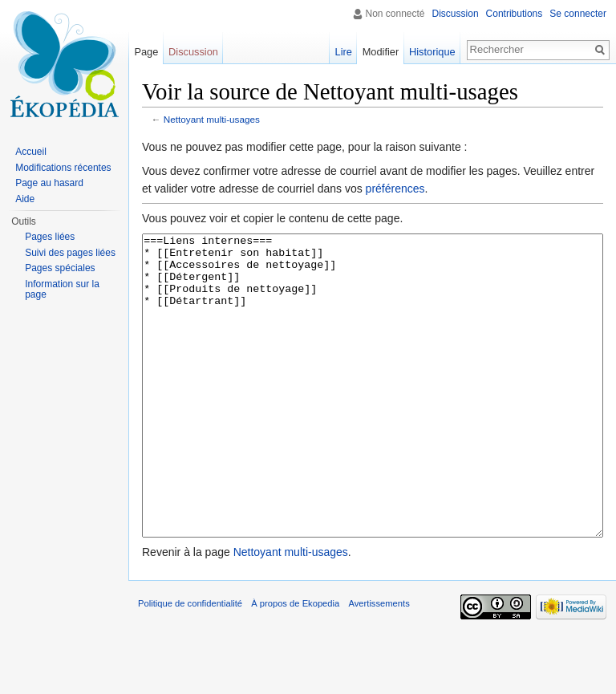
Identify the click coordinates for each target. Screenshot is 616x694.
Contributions (515, 14)
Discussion (456, 14)
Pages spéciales (60, 268)
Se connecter (578, 14)
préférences (395, 189)
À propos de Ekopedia (295, 664)
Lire (344, 52)
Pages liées (50, 237)
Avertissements (379, 664)
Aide (25, 199)
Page (146, 52)
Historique (432, 52)
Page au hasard (49, 183)
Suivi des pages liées (70, 253)
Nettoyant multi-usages (212, 119)
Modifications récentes (63, 168)
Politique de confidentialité (190, 664)
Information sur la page (62, 290)
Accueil (31, 152)
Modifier (381, 52)
